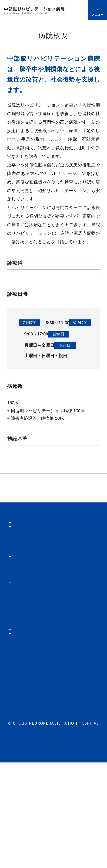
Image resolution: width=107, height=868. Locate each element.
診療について (27, 659)
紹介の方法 (75, 636)
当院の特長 (70, 536)
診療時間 (79, 10)
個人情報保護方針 (34, 808)
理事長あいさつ (21, 552)
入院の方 (20, 730)
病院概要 (14, 536)
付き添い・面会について (31, 773)
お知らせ (20, 637)
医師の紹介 (24, 679)
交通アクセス (72, 567)
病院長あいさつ (75, 552)
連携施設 (14, 567)
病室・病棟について (33, 750)
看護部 (68, 745)
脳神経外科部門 (48, 286)
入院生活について (31, 760)
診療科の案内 (26, 669)
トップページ (25, 626)
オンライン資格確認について (35, 716)
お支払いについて (31, 787)
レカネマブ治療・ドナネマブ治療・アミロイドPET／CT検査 (37, 695)
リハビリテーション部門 (44, 307)
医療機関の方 (75, 626)
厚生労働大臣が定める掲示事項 (42, 500)
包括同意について (73, 808)
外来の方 (20, 648)
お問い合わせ (76, 757)
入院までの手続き (31, 740)
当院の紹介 (73, 664)
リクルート (73, 734)
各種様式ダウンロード (78, 649)
